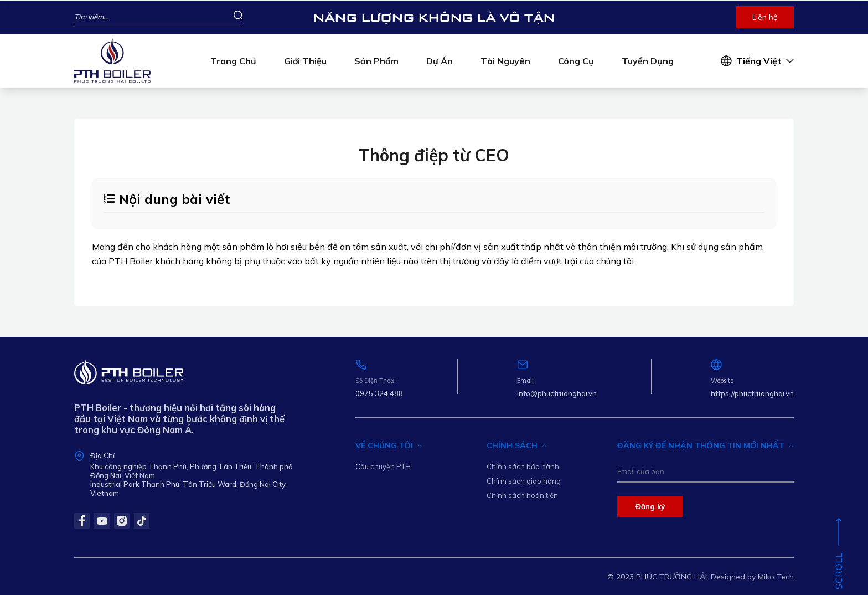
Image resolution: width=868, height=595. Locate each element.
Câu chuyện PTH (383, 466)
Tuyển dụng (648, 61)
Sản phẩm (376, 61)
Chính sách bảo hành (523, 466)
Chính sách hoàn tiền (522, 495)
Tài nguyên (505, 61)
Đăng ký (650, 506)
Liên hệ (765, 17)
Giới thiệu (305, 61)
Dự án (440, 61)
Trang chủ (233, 61)
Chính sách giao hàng (524, 481)
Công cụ (576, 61)
